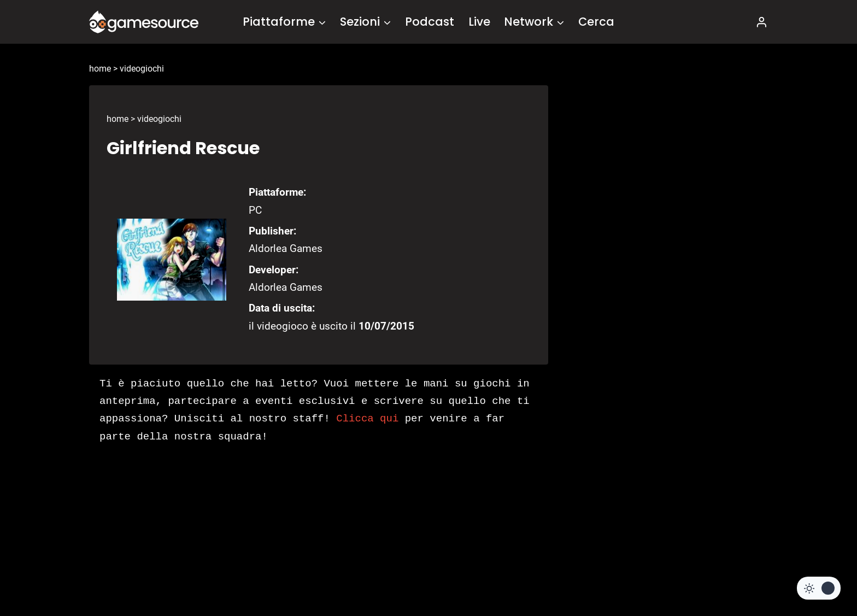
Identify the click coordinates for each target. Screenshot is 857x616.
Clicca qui (367, 419)
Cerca (596, 22)
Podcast (430, 22)
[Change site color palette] (819, 588)
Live (479, 22)
